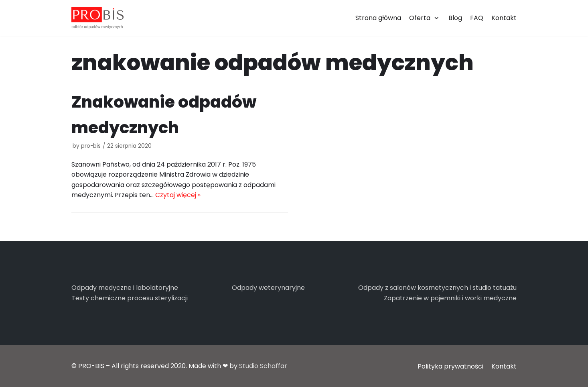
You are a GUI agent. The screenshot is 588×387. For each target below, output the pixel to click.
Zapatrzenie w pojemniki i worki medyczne (450, 298)
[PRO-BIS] (97, 18)
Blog (455, 18)
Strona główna (378, 18)
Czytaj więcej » (178, 195)
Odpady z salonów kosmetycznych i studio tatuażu (437, 288)
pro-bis (91, 146)
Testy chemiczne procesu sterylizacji (130, 298)
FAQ (477, 18)
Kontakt (504, 18)
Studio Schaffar (263, 366)
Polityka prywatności (450, 366)
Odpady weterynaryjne (268, 288)
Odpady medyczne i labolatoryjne (125, 288)
